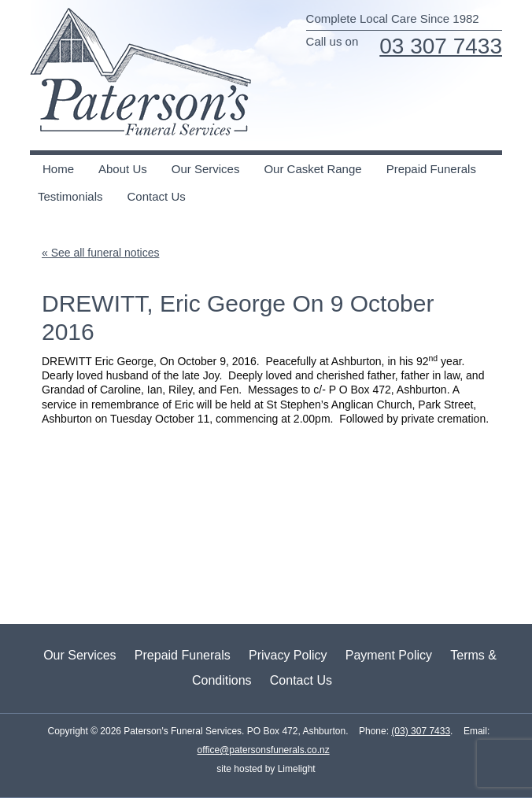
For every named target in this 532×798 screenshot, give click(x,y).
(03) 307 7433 (421, 731)
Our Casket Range (312, 169)
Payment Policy (389, 655)
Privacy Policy (288, 655)
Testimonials (70, 196)
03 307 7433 (441, 46)
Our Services (206, 169)
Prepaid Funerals (431, 169)
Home (58, 169)
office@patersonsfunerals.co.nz (264, 750)
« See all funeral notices (100, 253)
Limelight (295, 769)
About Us (123, 169)
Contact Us (157, 196)
